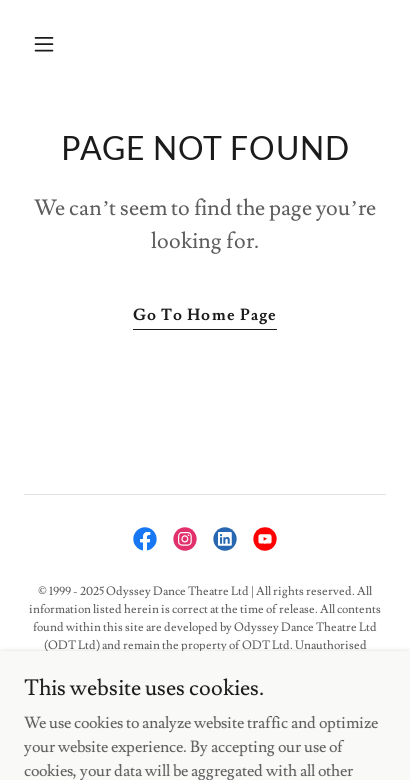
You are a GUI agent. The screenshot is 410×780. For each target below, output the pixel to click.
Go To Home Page (204, 315)
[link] (145, 539)
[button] (65, 44)
